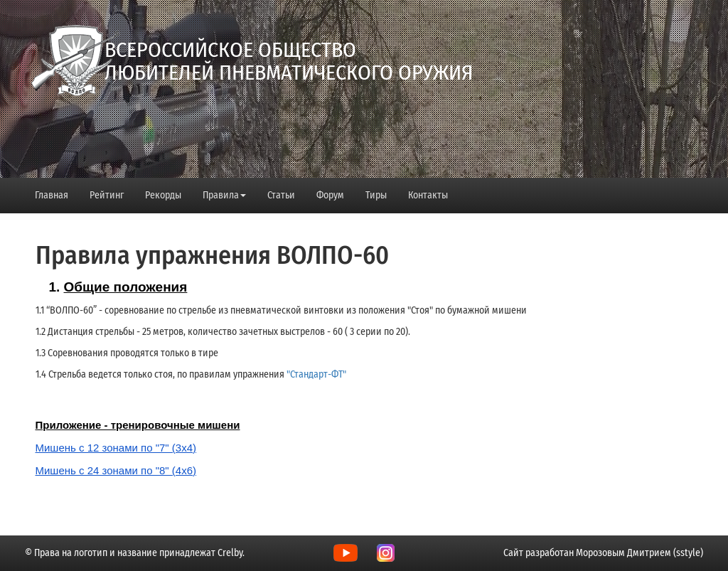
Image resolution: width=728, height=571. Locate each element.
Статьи (281, 195)
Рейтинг (107, 195)
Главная (52, 195)
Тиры (376, 195)
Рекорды (163, 195)
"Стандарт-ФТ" (316, 374)
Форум (330, 195)
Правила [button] (224, 195)
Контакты (428, 195)
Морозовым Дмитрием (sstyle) (639, 553)
